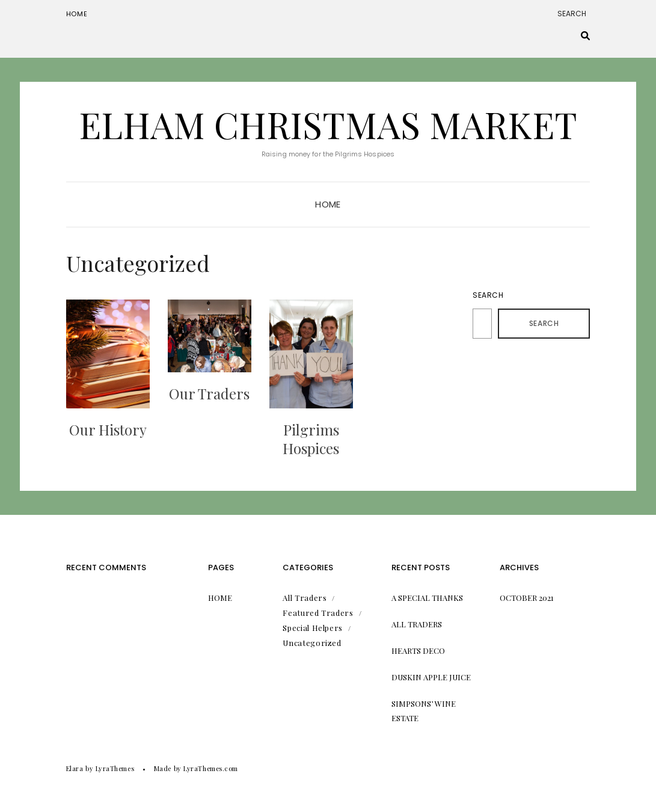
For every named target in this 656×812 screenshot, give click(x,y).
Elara (75, 768)
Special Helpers (313, 628)
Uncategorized (312, 643)
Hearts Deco (418, 651)
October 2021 (527, 598)
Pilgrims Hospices (311, 439)
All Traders (305, 598)
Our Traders (209, 393)
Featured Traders (318, 613)
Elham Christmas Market (328, 124)
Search (488, 295)
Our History (108, 429)
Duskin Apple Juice (431, 677)
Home (77, 14)
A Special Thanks (427, 598)
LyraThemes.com (211, 768)
